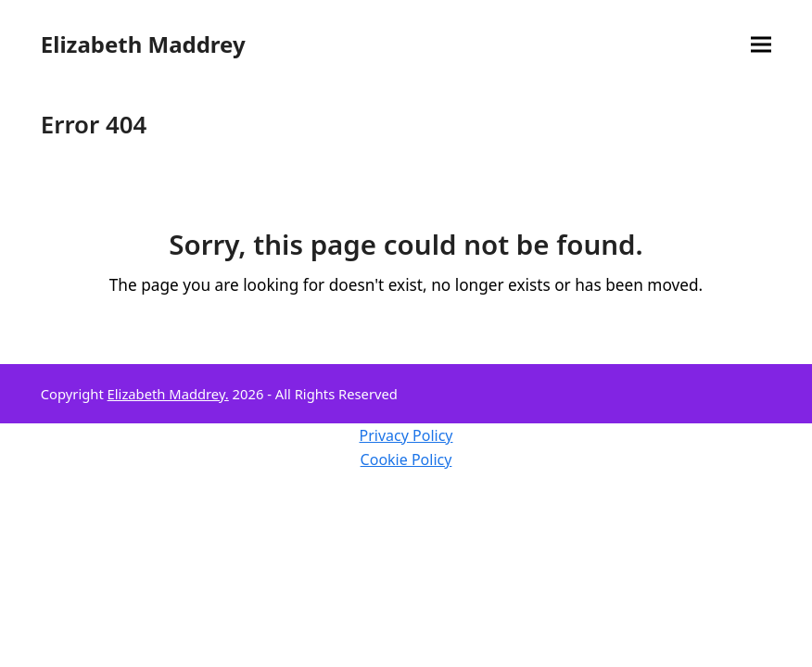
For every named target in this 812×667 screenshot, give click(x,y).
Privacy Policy (406, 435)
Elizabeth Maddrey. (168, 394)
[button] (761, 45)
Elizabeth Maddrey (143, 44)
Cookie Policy (406, 459)
